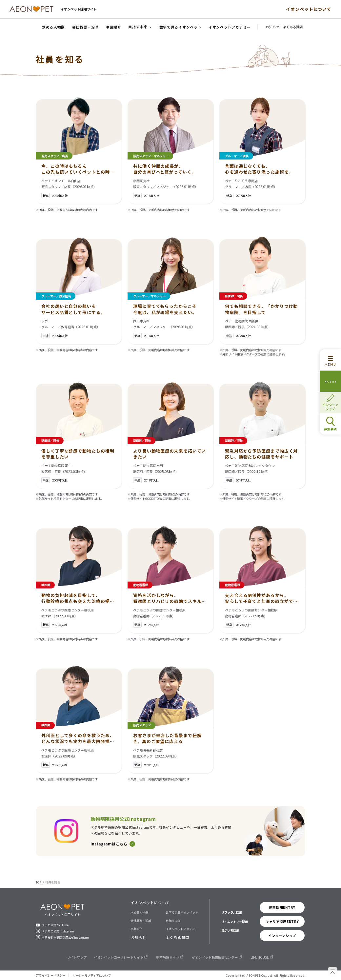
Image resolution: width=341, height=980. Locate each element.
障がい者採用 (230, 930)
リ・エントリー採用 (235, 922)
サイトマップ (77, 957)
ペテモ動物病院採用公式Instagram (65, 937)
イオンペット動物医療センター (215, 957)
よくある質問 (177, 937)
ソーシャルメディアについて (92, 975)
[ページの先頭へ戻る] (333, 972)
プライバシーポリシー (50, 975)
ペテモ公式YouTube (55, 925)
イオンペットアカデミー (182, 929)
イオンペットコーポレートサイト (119, 957)
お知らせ (138, 937)
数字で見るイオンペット (182, 913)
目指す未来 (173, 921)
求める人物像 (139, 913)
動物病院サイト (168, 957)
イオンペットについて (309, 9)
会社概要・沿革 (141, 921)
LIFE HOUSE (260, 957)
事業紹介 (136, 929)
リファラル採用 (232, 912)
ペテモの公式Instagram (58, 931)
